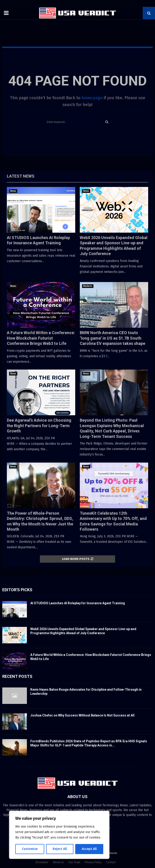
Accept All (89, 849)
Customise (30, 849)
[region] (59, 835)
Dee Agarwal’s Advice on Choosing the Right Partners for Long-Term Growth (39, 426)
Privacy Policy (93, 862)
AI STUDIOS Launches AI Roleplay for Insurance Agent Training (78, 603)
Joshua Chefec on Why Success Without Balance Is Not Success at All (82, 715)
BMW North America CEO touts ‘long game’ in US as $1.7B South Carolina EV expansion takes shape (112, 338)
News (13, 191)
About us (58, 862)
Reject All (60, 849)
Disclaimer (42, 862)
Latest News (21, 176)
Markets (88, 286)
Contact (111, 862)
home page (92, 98)
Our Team (74, 862)
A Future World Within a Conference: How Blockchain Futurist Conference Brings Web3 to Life (41, 338)
